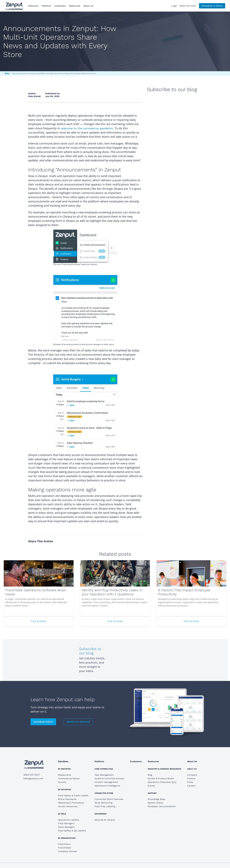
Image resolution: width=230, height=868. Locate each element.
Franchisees (64, 848)
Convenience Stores (69, 778)
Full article (46, 623)
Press (190, 782)
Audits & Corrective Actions (109, 778)
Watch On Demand (78, 722)
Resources (75, 6)
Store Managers (66, 827)
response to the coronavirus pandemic (87, 128)
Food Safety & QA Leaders (72, 831)
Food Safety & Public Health (73, 796)
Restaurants (65, 775)
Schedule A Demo (212, 6)
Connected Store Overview (109, 799)
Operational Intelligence (107, 786)
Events (151, 786)
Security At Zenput (105, 820)
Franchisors (64, 844)
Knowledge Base (156, 799)
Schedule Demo (43, 722)
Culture (191, 778)
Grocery (62, 782)
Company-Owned (67, 851)
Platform (46, 6)
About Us (88, 6)
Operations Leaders (69, 820)
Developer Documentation (162, 806)
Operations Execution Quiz (162, 782)
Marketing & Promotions (71, 803)
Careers (191, 786)
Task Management (104, 775)
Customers (60, 6)
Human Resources (68, 806)
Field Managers (66, 823)
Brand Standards (67, 799)
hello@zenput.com (33, 778)
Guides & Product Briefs (161, 778)
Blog (7, 73)
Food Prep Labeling (105, 806)
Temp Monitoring (103, 803)
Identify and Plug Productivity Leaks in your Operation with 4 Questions (112, 592)
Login (174, 6)
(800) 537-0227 (188, 6)
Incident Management (106, 782)
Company (192, 775)
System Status (156, 803)
